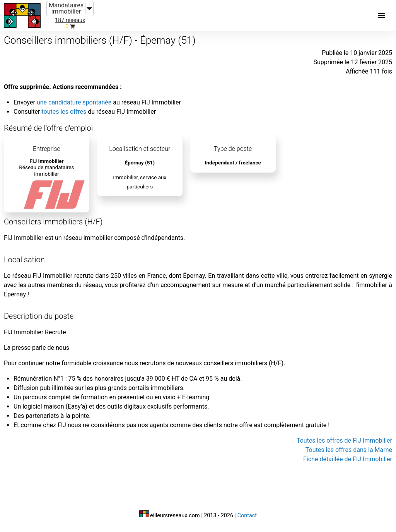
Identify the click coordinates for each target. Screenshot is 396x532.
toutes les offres (64, 112)
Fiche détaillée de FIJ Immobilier (348, 459)
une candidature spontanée (74, 102)
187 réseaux (70, 20)
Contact (247, 516)
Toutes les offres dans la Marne (349, 450)
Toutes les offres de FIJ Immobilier (344, 440)
